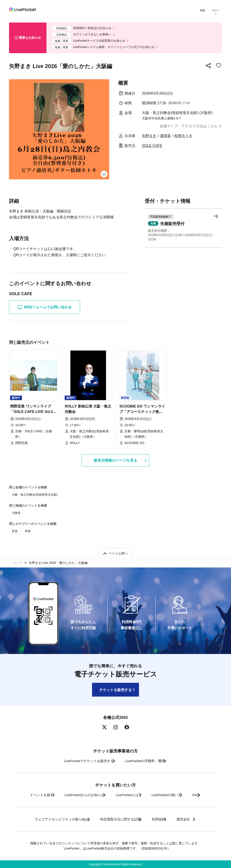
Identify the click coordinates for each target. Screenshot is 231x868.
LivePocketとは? (127, 794)
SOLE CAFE (152, 146)
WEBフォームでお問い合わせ (45, 308)
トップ (18, 561)
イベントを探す (27, 794)
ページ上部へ (118, 551)
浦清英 (165, 136)
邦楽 (27, 528)
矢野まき (149, 136)
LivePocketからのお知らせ (76, 794)
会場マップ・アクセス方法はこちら (189, 126)
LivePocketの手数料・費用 (147, 760)
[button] (183, 227)
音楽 (14, 528)
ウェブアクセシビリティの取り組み (51, 819)
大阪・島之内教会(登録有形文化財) (33, 493)
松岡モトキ (183, 136)
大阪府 (16, 511)
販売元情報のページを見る (115, 459)
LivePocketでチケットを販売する (83, 760)
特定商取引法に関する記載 (117, 819)
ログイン (216, 11)
